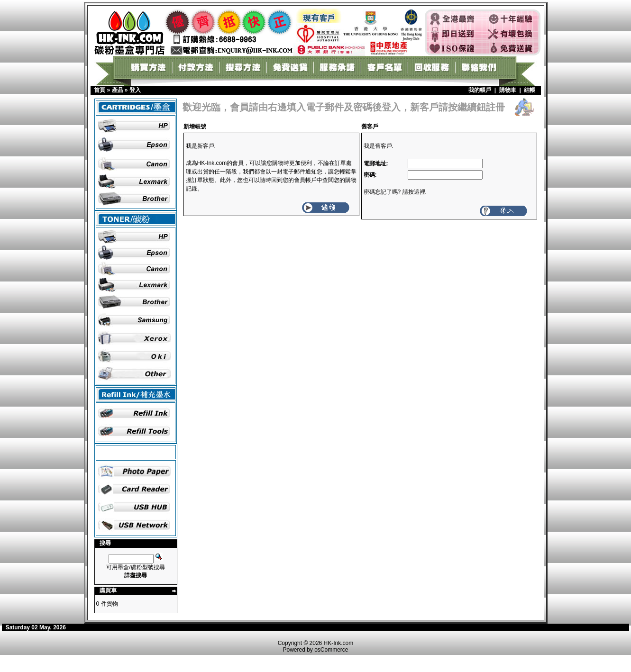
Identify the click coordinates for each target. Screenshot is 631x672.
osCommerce (331, 650)
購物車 (508, 90)
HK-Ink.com (339, 643)
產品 (118, 90)
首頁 (100, 90)
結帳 (530, 90)
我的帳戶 (480, 90)
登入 (135, 90)
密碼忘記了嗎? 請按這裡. (395, 192)
